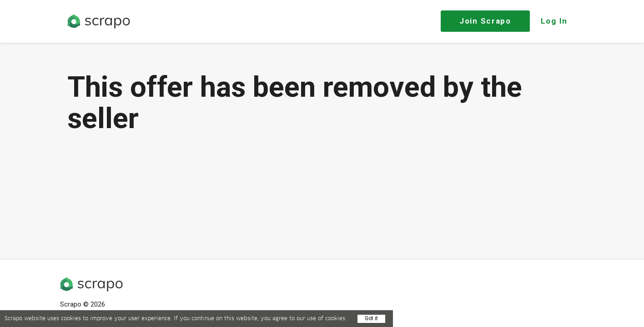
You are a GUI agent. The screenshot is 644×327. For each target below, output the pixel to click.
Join (485, 21)
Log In (554, 21)
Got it (371, 318)
